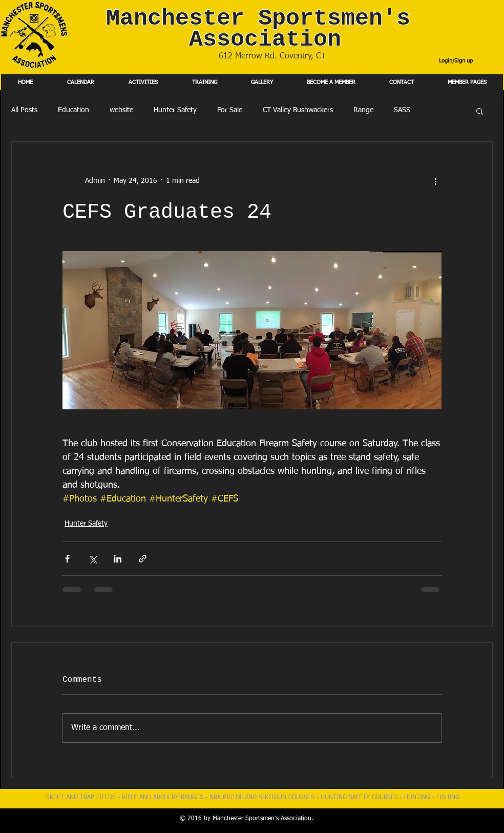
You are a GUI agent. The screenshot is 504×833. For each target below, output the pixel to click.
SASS (402, 110)
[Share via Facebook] (67, 559)
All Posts (24, 110)
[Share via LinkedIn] (118, 559)
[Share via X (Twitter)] (92, 559)
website (121, 110)
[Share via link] (143, 559)
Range (363, 110)
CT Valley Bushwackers (298, 110)
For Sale (230, 110)
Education (73, 110)
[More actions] (435, 181)
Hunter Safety (175, 110)
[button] (480, 111)
